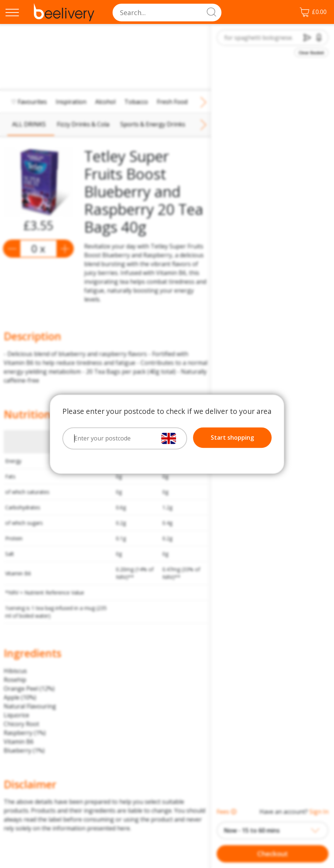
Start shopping (232, 438)
